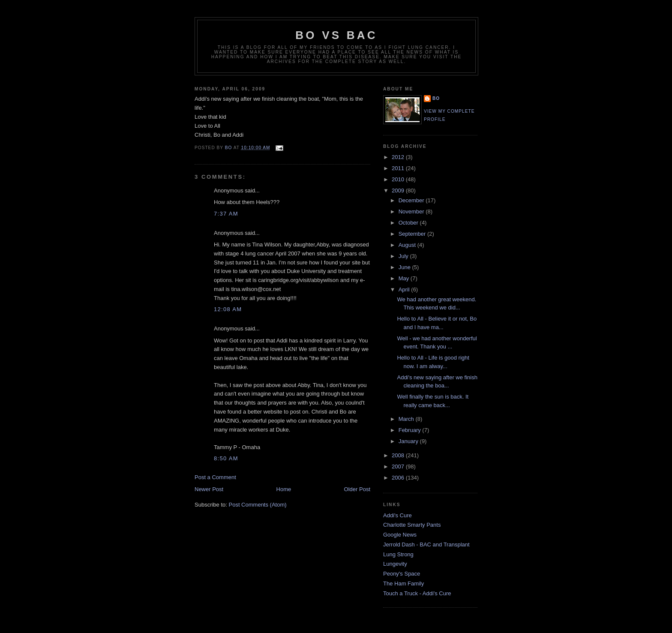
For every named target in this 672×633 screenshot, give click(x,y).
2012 (399, 157)
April (405, 289)
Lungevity (395, 564)
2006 (399, 478)
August (408, 245)
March (407, 419)
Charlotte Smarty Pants (412, 525)
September (413, 234)
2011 (399, 168)
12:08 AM (228, 309)
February (411, 430)
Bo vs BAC (336, 35)
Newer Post (209, 489)
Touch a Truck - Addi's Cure (417, 593)
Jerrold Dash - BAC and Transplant (426, 544)
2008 (399, 455)
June (405, 267)
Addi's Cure (397, 515)
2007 (399, 466)
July (404, 256)
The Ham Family (403, 583)
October (409, 223)
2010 (399, 179)
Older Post (357, 489)
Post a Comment (215, 477)
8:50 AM (226, 458)
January (409, 441)
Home (284, 489)
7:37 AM (226, 214)
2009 (399, 190)
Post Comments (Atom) (258, 505)
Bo (436, 98)
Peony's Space (402, 574)
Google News (400, 535)
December (412, 200)
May (405, 278)
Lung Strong (398, 554)
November (412, 211)
